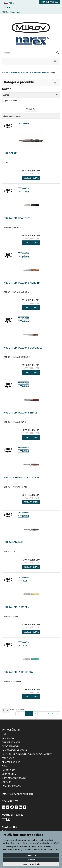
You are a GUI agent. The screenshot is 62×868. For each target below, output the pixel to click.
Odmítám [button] (31, 860)
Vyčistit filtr (31, 109)
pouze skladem (12, 100)
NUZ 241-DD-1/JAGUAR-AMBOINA (22, 283)
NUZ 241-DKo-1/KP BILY (17, 607)
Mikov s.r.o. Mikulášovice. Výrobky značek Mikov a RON (24, 72)
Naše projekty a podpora (15, 750)
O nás (5, 734)
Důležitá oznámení (11, 742)
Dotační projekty (11, 746)
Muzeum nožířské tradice (14, 778)
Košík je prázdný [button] (50, 2)
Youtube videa (9, 774)
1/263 (30, 713)
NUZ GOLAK (10, 153)
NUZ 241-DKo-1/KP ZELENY (19, 672)
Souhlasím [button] (31, 855)
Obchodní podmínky (11, 762)
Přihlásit (6, 12)
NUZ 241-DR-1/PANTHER (17, 218)
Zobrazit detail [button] (31, 178)
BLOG (4, 766)
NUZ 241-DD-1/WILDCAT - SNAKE (22, 478)
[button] (15, 3)
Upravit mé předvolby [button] (31, 864)
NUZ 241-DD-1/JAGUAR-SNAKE (21, 413)
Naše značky (8, 738)
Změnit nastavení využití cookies (18, 794)
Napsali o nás (9, 770)
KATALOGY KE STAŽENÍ (12, 786)
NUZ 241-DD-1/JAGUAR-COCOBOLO (23, 348)
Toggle (58, 82)
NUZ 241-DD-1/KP (13, 542)
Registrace (15, 12)
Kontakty (7, 782)
